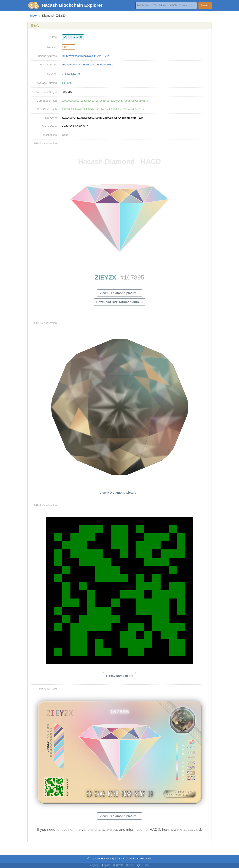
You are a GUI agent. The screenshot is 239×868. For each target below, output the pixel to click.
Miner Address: (49, 65)
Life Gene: (51, 118)
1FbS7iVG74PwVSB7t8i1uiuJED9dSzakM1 (87, 65)
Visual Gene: (50, 126)
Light (138, 865)
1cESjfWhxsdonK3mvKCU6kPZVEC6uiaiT (87, 56)
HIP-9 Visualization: (46, 505)
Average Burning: (47, 83)
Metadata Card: (48, 689)
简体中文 (118, 865)
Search (205, 6)
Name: (53, 37)
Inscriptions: (50, 135)
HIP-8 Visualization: (46, 323)
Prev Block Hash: (47, 109)
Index (34, 16)
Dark (147, 865)
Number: (52, 47)
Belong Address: (48, 56)
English (106, 865)
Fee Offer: (51, 74)
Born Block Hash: (47, 101)
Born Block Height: (46, 92)
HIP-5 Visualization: (46, 143)
